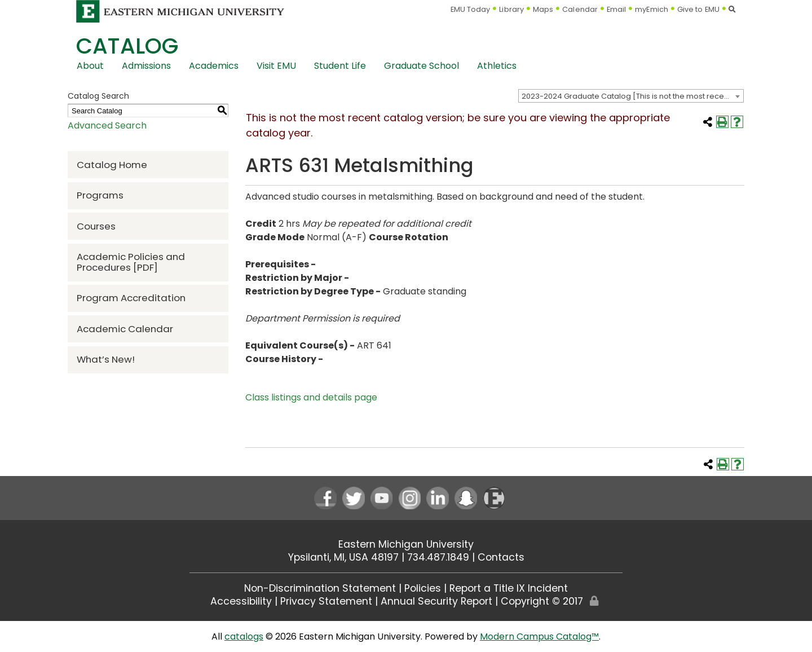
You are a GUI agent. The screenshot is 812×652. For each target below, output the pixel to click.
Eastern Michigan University (406, 544)
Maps (543, 9)
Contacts (501, 557)
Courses (96, 226)
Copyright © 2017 (542, 601)
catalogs (244, 636)
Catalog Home (112, 165)
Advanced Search (107, 125)
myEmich (652, 9)
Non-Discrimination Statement (320, 588)
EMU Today (471, 9)
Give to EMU (698, 9)
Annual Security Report (436, 601)
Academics (214, 66)
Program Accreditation (131, 298)
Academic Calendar (125, 329)
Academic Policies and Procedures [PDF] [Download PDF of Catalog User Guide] (131, 262)
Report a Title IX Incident (509, 588)
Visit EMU (276, 66)
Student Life (340, 66)
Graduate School (422, 66)
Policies (423, 588)
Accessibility (241, 601)
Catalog (127, 46)
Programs (100, 195)
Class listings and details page (311, 397)
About (90, 66)
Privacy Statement (326, 601)
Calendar (580, 9)
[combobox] (631, 96)
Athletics (497, 66)
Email (617, 9)
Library (511, 9)
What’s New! (106, 359)
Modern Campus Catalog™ (539, 636)
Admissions (146, 66)
